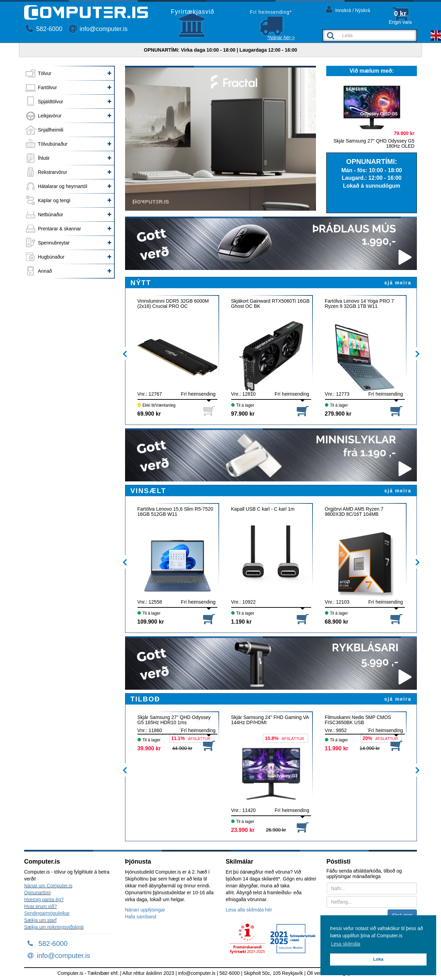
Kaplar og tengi (54, 200)
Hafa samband (141, 917)
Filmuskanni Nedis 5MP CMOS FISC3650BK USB (358, 720)
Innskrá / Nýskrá (348, 9)
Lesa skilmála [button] (346, 944)
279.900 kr (338, 414)
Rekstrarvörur (53, 172)
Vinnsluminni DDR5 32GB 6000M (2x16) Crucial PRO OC (173, 304)
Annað (45, 271)
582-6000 (44, 29)
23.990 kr (243, 830)
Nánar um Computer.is (48, 886)
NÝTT (141, 283)
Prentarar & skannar (59, 229)
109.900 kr (151, 622)
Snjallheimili (51, 130)
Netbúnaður (50, 215)
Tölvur (45, 73)
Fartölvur (47, 87)
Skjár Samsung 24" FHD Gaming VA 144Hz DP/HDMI (270, 720)
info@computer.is (98, 29)
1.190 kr (242, 622)
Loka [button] (378, 959)
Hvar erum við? (40, 906)
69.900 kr (149, 414)
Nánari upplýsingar (145, 910)
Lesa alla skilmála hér (249, 910)
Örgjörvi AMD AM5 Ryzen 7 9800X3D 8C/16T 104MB (354, 512)
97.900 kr (243, 414)
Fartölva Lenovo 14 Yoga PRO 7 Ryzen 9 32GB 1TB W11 (360, 304)
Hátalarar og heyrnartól (63, 186)
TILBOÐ (145, 699)
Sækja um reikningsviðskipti (54, 927)
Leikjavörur (50, 116)
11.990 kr (337, 748)
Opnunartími (37, 893)
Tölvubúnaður (53, 144)
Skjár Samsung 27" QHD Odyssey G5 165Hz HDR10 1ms (174, 720)
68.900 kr (337, 622)
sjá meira (398, 283)
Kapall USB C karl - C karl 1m (263, 509)
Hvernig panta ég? (44, 899)
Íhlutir (44, 158)
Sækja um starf (40, 920)
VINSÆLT (148, 491)
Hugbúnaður (51, 257)
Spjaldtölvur (50, 102)
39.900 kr (149, 748)
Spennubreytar (54, 243)
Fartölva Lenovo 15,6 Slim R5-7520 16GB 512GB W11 (175, 512)
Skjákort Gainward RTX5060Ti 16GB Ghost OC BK (270, 304)
